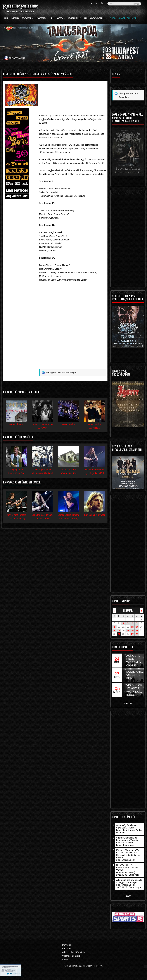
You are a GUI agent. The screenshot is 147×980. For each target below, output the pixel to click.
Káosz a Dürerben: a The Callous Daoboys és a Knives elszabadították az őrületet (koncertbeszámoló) (128, 855)
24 (119, 634)
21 (137, 630)
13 (132, 627)
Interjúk (15, 18)
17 (119, 630)
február (128, 610)
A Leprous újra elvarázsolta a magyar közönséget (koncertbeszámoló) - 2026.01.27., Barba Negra (129, 884)
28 (137, 634)
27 (132, 634)
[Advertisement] (73, 93)
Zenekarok (28, 18)
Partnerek (67, 945)
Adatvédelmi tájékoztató (73, 952)
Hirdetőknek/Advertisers (95, 18)
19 (128, 630)
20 (132, 630)
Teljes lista (128, 703)
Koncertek (42, 18)
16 (114, 630)
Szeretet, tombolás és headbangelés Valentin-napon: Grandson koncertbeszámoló (127, 841)
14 (137, 627)
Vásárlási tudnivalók (72, 956)
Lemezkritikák (74, 18)
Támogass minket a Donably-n (123, 18)
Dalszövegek (58, 18)
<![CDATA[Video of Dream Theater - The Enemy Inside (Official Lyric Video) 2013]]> (73, 315)
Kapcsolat (67, 949)
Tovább (128, 896)
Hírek (6, 18)
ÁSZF (65, 959)
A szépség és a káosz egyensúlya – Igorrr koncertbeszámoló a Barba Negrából (129, 829)
